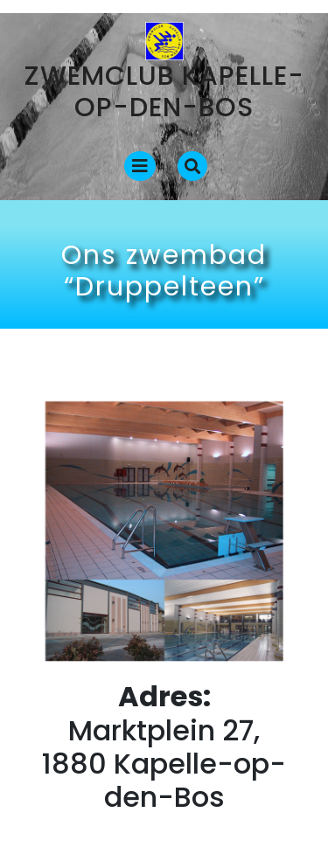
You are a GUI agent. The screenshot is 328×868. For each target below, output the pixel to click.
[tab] (140, 166)
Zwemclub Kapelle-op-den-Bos (164, 92)
